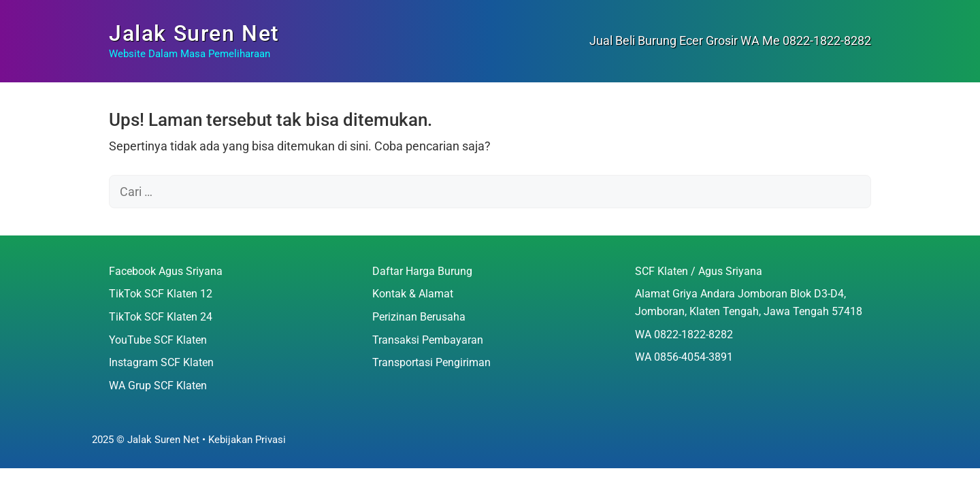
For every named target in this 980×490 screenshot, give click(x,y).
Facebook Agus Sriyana (166, 271)
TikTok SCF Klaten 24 (161, 317)
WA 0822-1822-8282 (684, 334)
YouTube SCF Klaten (158, 340)
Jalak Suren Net (194, 33)
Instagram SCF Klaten (161, 362)
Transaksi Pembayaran (428, 340)
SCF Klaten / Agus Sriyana (699, 271)
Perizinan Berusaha (419, 317)
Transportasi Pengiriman (431, 362)
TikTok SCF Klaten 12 (161, 294)
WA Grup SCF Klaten (158, 386)
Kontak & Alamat (413, 294)
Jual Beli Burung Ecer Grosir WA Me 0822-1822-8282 (730, 40)
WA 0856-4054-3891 (684, 357)
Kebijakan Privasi (247, 440)
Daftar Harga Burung (422, 271)
